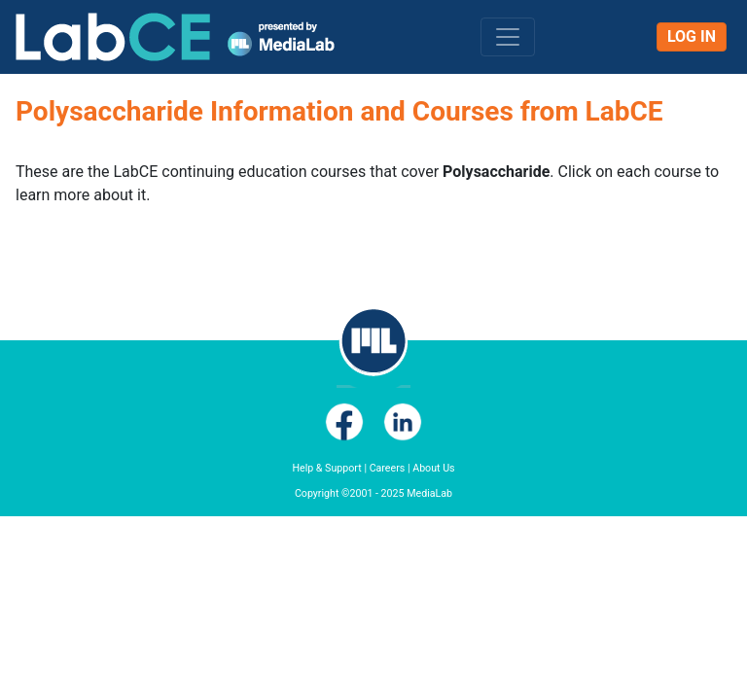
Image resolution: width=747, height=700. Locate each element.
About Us (433, 468)
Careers (388, 468)
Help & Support (326, 468)
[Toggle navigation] (508, 37)
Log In (692, 36)
